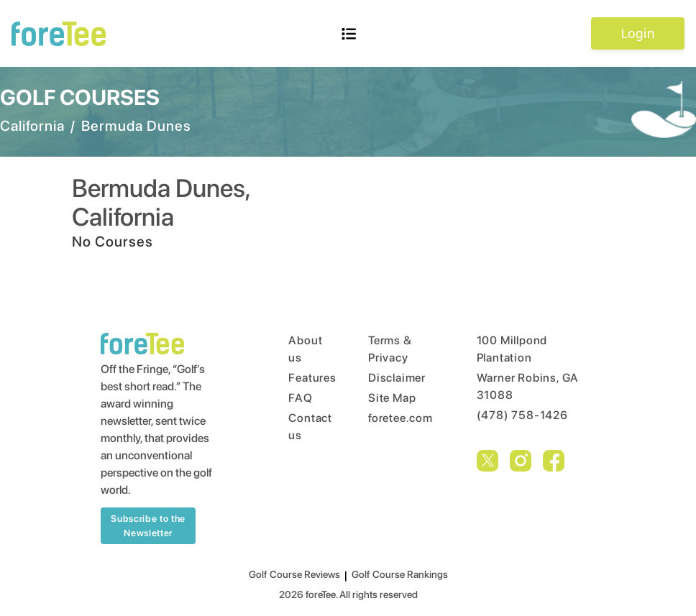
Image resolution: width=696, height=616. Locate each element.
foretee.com (395, 418)
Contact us (301, 427)
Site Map (392, 398)
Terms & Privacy (390, 349)
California (32, 126)
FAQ (300, 398)
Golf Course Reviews (294, 574)
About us (301, 349)
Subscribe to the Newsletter (148, 526)
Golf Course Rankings (400, 574)
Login (637, 33)
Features (301, 378)
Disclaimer (395, 378)
